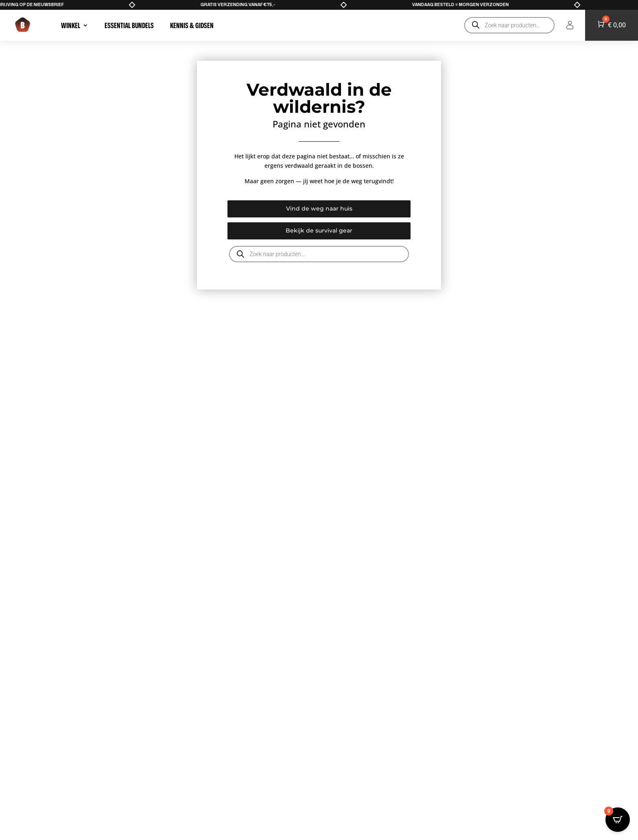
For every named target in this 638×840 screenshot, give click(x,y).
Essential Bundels (129, 25)
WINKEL (71, 25)
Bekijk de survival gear (319, 230)
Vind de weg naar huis (319, 208)
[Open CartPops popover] (618, 820)
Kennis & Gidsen (192, 25)
